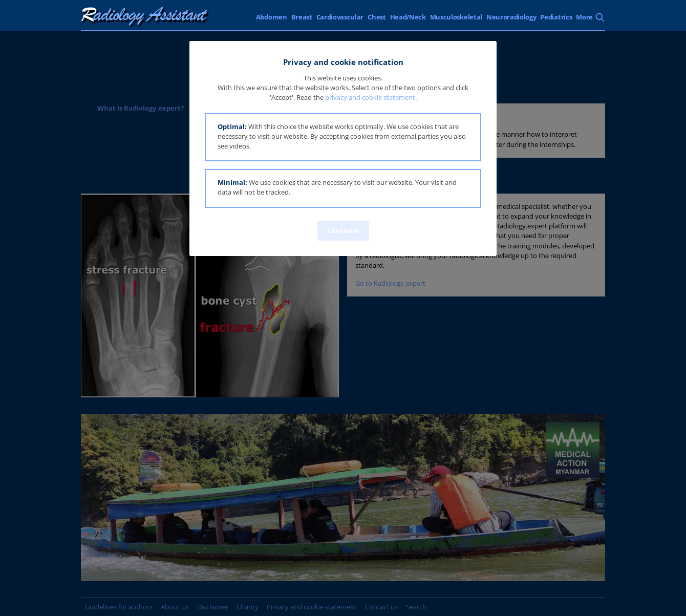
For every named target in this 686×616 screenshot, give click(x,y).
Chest (377, 17)
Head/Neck (408, 17)
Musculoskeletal (456, 17)
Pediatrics (556, 17)
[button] (343, 137)
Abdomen (272, 17)
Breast (302, 17)
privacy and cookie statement (370, 97)
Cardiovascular (340, 17)
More (584, 17)
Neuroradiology (511, 17)
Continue (343, 230)
